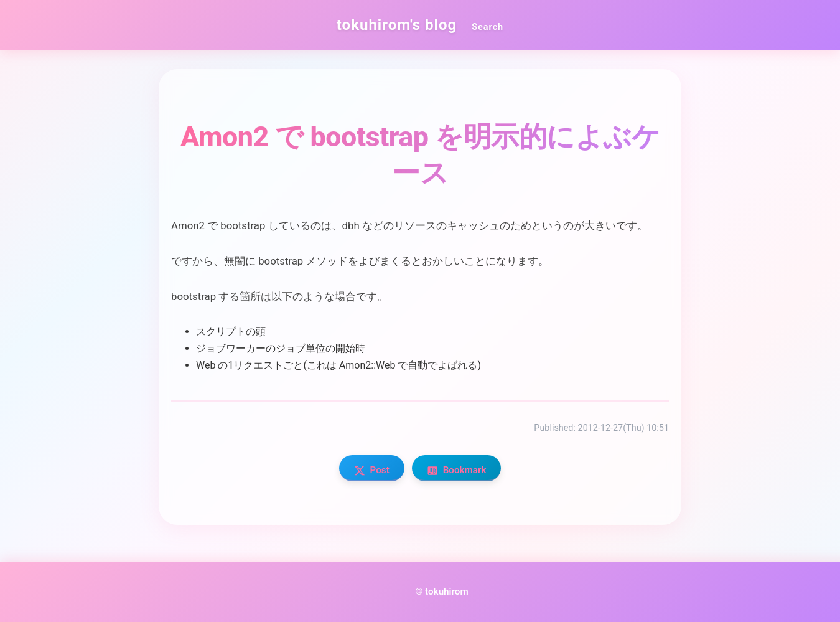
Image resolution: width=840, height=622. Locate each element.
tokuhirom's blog (397, 25)
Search (488, 27)
